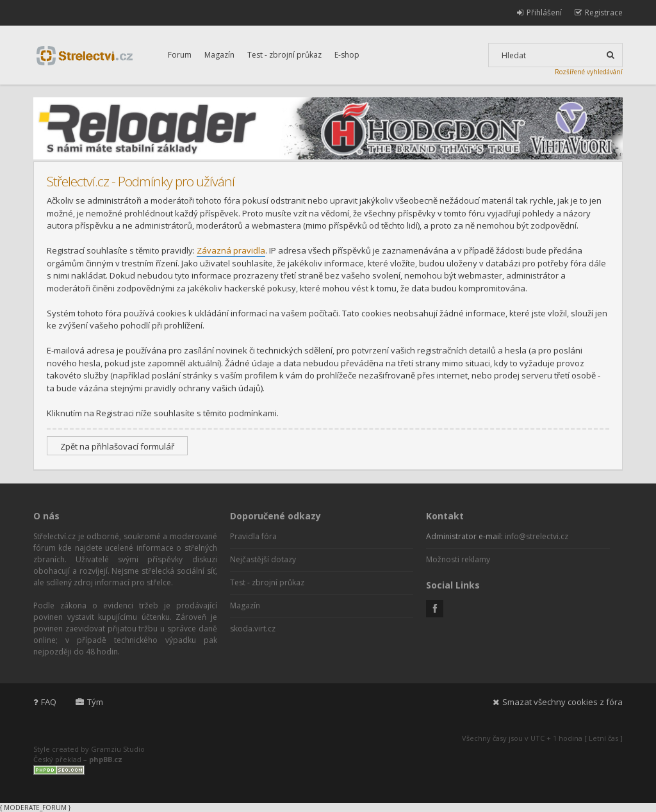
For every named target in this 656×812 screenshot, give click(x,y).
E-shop (347, 55)
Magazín (219, 55)
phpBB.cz (106, 759)
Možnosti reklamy (458, 559)
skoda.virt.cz (253, 629)
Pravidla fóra (253, 536)
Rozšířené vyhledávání (589, 72)
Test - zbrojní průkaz (284, 55)
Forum (180, 55)
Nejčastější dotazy (263, 559)
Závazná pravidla (231, 250)
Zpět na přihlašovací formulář (117, 446)
